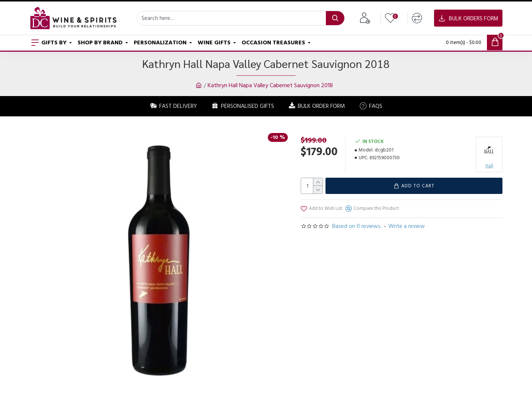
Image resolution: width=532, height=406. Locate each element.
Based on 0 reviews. (357, 226)
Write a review (407, 226)
